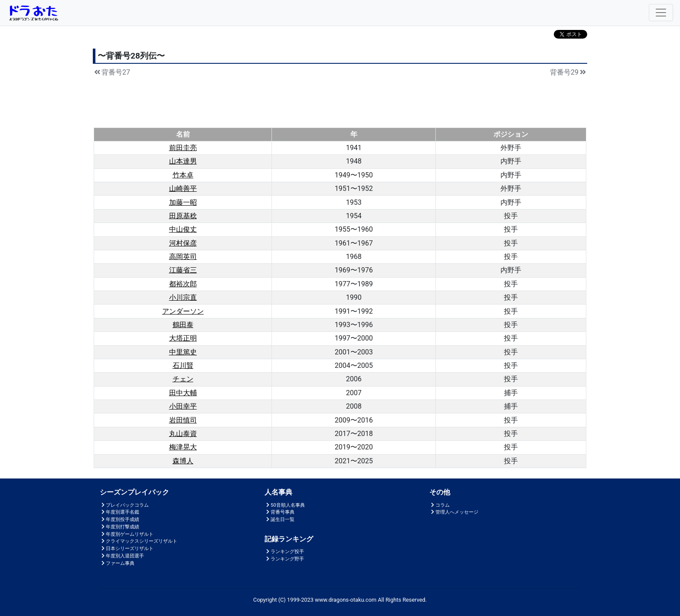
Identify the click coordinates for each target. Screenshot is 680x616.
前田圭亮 (183, 148)
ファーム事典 (117, 563)
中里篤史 (183, 352)
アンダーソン (183, 311)
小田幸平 (183, 406)
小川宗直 (183, 297)
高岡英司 (183, 257)
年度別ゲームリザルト (127, 534)
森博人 (183, 461)
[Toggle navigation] (661, 13)
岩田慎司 (183, 420)
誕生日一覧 (280, 519)
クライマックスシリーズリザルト (139, 541)
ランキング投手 (284, 552)
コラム (440, 505)
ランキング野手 (284, 559)
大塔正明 (183, 338)
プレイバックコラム (124, 505)
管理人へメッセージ (454, 512)
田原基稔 (183, 216)
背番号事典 (280, 512)
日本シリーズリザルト (127, 549)
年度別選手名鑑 (119, 512)
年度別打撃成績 (119, 527)
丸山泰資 (183, 434)
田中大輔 (183, 393)
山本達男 (183, 161)
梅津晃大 (183, 447)
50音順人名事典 (285, 505)
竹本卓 (183, 175)
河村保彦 (183, 243)
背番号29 (569, 72)
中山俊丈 (183, 229)
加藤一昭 (183, 202)
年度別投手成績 (119, 519)
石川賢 (183, 365)
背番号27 (111, 72)
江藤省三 (183, 270)
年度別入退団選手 (122, 556)
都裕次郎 (183, 284)
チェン (183, 379)
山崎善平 (183, 188)
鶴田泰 (183, 325)
